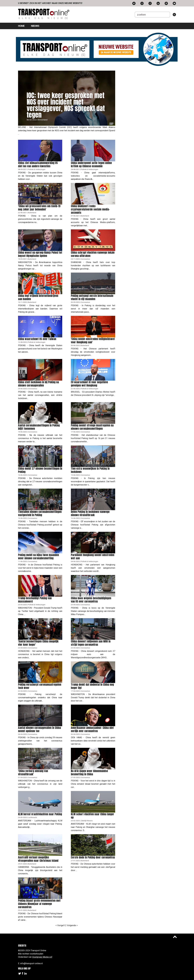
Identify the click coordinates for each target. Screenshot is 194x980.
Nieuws (35, 26)
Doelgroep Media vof (42, 957)
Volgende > (72, 925)
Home (21, 26)
